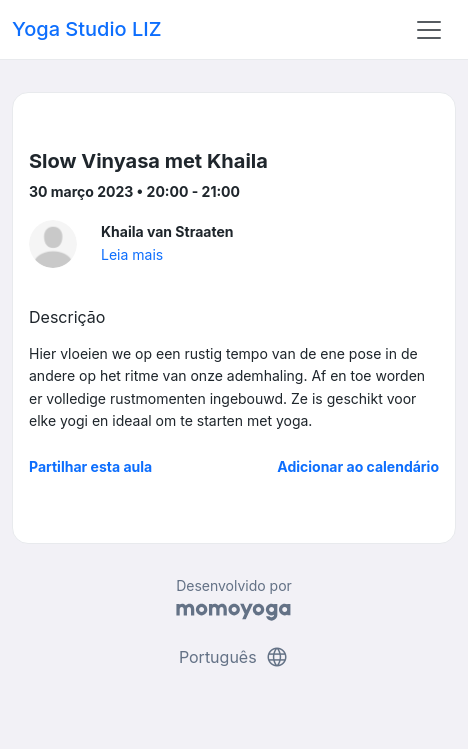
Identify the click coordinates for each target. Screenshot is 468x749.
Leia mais (132, 254)
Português (234, 657)
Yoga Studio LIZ (86, 29)
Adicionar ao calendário (358, 466)
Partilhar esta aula (90, 466)
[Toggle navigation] (429, 30)
